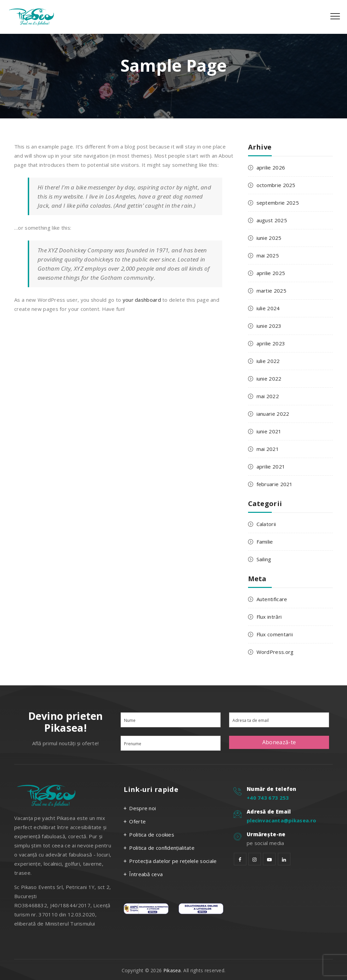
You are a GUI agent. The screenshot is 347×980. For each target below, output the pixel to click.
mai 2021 (268, 449)
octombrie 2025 (276, 185)
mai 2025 (268, 255)
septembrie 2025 (278, 203)
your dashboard (142, 300)
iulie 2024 (268, 308)
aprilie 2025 (271, 273)
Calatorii (266, 524)
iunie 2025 (269, 238)
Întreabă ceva (146, 874)
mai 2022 (268, 396)
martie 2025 (271, 291)
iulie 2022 (268, 361)
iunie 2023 (269, 326)
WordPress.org (275, 652)
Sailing (264, 559)
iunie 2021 (269, 431)
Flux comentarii (275, 634)
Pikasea (172, 970)
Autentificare (272, 599)
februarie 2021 (275, 484)
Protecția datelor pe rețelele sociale (173, 861)
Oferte (137, 821)
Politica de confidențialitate (162, 848)
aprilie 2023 (271, 343)
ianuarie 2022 (273, 414)
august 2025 (272, 220)
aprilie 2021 (271, 466)
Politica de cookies (152, 835)
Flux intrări (269, 617)
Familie (265, 542)
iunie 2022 (269, 379)
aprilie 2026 (271, 167)
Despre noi (142, 808)
